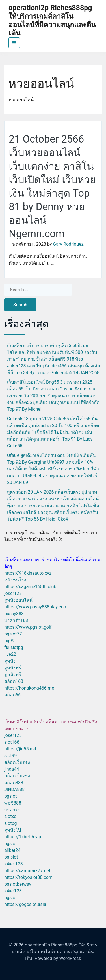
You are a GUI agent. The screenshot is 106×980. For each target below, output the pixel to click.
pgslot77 (13, 634)
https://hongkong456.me (29, 688)
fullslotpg (14, 647)
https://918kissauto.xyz (28, 573)
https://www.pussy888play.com (36, 607)
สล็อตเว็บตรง (17, 762)
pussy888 (14, 614)
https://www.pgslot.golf (28, 627)
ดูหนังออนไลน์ (18, 600)
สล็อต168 (14, 681)
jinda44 (12, 769)
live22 (10, 654)
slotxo (10, 816)
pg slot (11, 857)
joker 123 (14, 864)
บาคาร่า (12, 810)
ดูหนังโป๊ (13, 830)
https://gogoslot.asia (25, 904)
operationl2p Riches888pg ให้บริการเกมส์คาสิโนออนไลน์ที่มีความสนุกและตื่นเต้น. (55, 952)
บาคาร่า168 (16, 620)
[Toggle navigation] (14, 43)
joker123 (13, 593)
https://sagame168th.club (30, 587)
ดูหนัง (10, 661)
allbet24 (12, 850)
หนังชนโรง (15, 580)
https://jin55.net (20, 749)
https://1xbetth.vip (23, 837)
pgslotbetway (18, 884)
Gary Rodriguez (68, 244)
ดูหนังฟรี (13, 668)
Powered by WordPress (58, 958)
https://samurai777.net (27, 871)
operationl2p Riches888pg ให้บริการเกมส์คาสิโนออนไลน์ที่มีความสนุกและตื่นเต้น (52, 20)
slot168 (12, 742)
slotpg (10, 823)
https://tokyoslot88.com (28, 877)
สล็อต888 (14, 783)
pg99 (9, 641)
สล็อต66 (12, 695)
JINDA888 (14, 789)
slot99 (11, 756)
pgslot (10, 796)
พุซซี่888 (13, 803)
